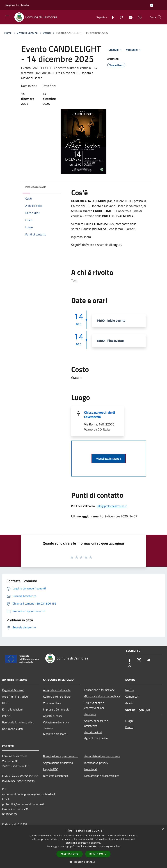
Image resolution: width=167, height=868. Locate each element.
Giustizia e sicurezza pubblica (102, 696)
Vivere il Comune (28, 33)
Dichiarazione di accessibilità (102, 776)
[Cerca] (159, 17)
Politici (6, 716)
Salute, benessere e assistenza (96, 723)
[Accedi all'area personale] (152, 5)
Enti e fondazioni (12, 709)
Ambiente (90, 714)
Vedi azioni (134, 50)
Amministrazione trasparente (102, 756)
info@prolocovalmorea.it (112, 506)
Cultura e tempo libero (57, 696)
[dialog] (83, 847)
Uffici (5, 703)
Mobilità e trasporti (55, 734)
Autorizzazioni (93, 732)
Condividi (116, 50)
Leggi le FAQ (51, 769)
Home (8, 33)
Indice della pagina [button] (36, 187)
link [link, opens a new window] (118, 846)
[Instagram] (120, 17)
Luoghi (129, 721)
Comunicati (132, 696)
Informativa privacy (96, 763)
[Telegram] (129, 17)
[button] (84, 862)
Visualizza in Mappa (109, 459)
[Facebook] (111, 17)
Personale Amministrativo (18, 722)
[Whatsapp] (138, 17)
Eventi (47, 33)
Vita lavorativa (52, 703)
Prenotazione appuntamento (61, 756)
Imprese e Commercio (56, 709)
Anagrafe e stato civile (57, 690)
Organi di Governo (13, 690)
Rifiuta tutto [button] (98, 854)
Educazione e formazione (99, 690)
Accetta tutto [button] (70, 854)
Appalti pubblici (52, 716)
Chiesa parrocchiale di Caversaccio (100, 415)
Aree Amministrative (15, 696)
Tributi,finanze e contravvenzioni (94, 705)
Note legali (91, 769)
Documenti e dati (13, 729)
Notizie (130, 690)
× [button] (163, 829)
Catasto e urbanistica (56, 722)
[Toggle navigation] (7, 17)
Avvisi (129, 703)
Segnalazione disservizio (58, 763)
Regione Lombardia (17, 5)
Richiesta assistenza (56, 776)
